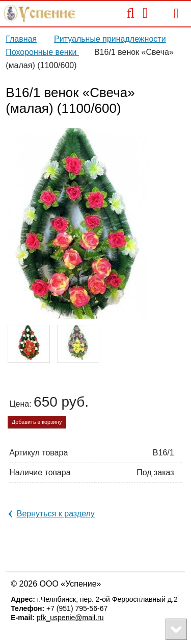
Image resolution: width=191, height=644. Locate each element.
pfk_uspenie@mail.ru (70, 618)
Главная (21, 39)
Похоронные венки (42, 52)
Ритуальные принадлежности (110, 39)
